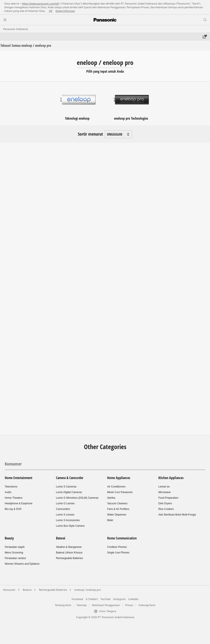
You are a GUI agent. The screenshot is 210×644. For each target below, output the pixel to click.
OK (51, 11)
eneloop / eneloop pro (88, 590)
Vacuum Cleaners (117, 503)
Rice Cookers (166, 509)
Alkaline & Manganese (69, 547)
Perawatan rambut (15, 558)
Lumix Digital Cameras (69, 492)
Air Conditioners (116, 487)
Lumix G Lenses (65, 503)
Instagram (119, 599)
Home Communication (122, 538)
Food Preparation (168, 498)
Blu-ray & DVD (13, 509)
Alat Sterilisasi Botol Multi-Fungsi (177, 515)
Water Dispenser (117, 515)
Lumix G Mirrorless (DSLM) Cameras (77, 498)
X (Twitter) (92, 599)
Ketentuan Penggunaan (106, 605)
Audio (8, 492)
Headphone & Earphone (19, 503)
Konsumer (13, 464)
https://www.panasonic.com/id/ (40, 4)
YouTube (106, 599)
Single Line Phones (118, 553)
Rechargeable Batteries (69, 558)
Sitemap (82, 605)
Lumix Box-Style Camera (70, 526)
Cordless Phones (117, 547)
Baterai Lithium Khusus (69, 553)
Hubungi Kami (147, 605)
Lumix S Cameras (66, 487)
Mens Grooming (14, 553)
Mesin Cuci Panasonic (120, 492)
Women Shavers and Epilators (22, 564)
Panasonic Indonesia (16, 29)
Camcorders (63, 509)
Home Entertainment (19, 478)
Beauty (9, 538)
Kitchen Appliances (171, 478)
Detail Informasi (65, 11)
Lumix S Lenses (65, 515)
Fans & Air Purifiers (118, 509)
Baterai (61, 538)
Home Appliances (119, 478)
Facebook (77, 599)
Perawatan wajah (15, 547)
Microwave (164, 492)
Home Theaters (14, 498)
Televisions (11, 487)
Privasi (129, 605)
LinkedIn (133, 599)
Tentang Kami (63, 605)
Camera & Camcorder (70, 478)
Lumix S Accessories (68, 520)
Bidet (110, 520)
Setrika (111, 498)
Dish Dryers (165, 503)
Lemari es (164, 487)
